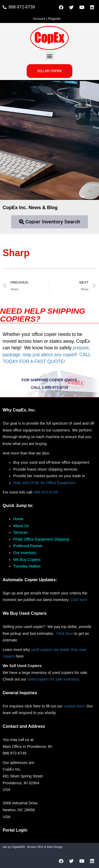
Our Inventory (25, 553)
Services (20, 532)
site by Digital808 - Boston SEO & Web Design (33, 847)
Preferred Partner (28, 546)
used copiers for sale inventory (53, 679)
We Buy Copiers (27, 560)
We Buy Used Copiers (25, 613)
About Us (21, 526)
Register (54, 19)
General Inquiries (20, 693)
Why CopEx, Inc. (19, 410)
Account (39, 19)
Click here (79, 600)
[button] (49, 56)
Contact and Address (24, 726)
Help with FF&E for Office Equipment (44, 483)
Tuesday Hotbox (27, 566)
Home (18, 519)
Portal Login (15, 830)
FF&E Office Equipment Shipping (41, 539)
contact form (74, 706)
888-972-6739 (46, 492)
